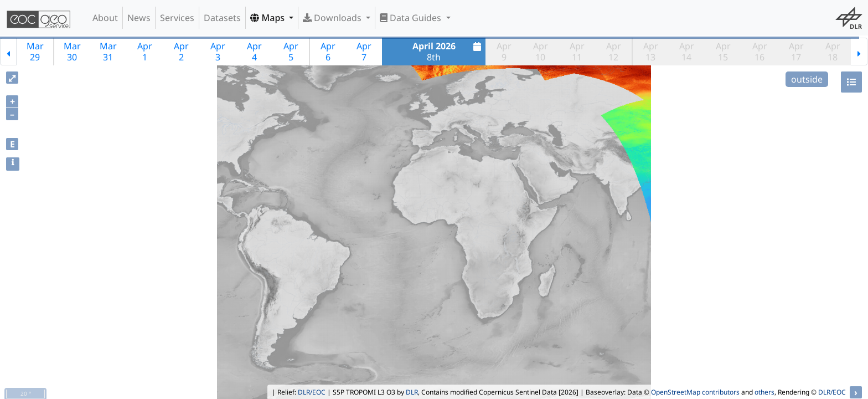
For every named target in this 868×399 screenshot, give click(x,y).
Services (177, 18)
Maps (268, 18)
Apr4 (254, 52)
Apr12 (614, 52)
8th (448, 52)
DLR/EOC (312, 392)
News (139, 18)
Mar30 (72, 52)
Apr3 (218, 52)
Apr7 (364, 52)
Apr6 (328, 52)
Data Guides (412, 18)
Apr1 (145, 52)
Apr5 (291, 52)
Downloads (333, 18)
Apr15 (723, 52)
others (764, 392)
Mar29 (35, 52)
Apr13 (651, 52)
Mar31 (108, 52)
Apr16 (760, 52)
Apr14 (687, 52)
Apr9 (504, 52)
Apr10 (541, 52)
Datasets (222, 18)
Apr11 (577, 52)
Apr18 (833, 52)
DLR (412, 392)
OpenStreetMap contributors (695, 392)
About (105, 18)
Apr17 (796, 52)
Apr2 (181, 52)
